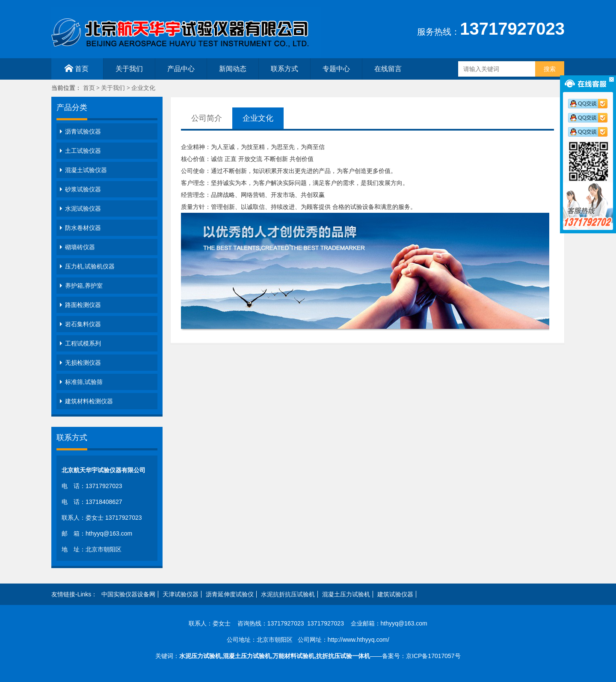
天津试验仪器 (181, 594)
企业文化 (143, 88)
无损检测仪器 (83, 363)
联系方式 (284, 69)
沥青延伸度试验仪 (230, 594)
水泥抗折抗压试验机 (288, 594)
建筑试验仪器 (395, 594)
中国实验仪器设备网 (128, 594)
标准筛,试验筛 (84, 382)
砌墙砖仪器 (80, 247)
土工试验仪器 (83, 151)
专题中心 (336, 69)
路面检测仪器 (83, 305)
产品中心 (181, 69)
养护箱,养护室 (84, 286)
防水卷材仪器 (83, 228)
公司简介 (207, 118)
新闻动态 (233, 69)
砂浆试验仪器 (83, 189)
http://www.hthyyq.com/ (358, 640)
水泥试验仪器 (83, 208)
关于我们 (129, 69)
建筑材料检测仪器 (89, 401)
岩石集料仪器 (83, 324)
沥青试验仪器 (83, 131)
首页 (77, 68)
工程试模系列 (83, 343)
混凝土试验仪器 (86, 170)
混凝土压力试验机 (346, 594)
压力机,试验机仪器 (90, 266)
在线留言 (388, 69)
